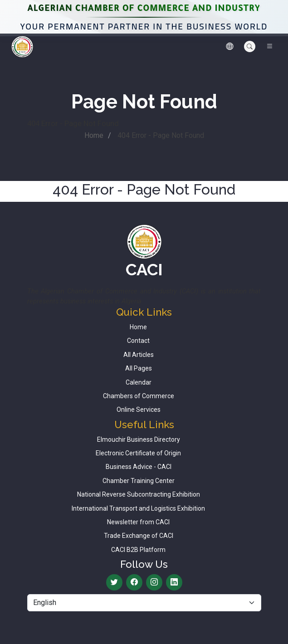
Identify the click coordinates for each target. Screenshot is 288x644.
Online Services (139, 410)
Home (94, 135)
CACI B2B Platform (138, 550)
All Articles (139, 355)
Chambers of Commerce (139, 396)
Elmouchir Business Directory (139, 439)
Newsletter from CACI (138, 522)
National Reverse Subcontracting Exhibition (139, 494)
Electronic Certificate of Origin (138, 453)
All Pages (139, 368)
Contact (138, 341)
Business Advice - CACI (139, 467)
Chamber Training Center (139, 481)
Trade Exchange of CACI (139, 536)
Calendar (139, 382)
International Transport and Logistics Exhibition (138, 508)
